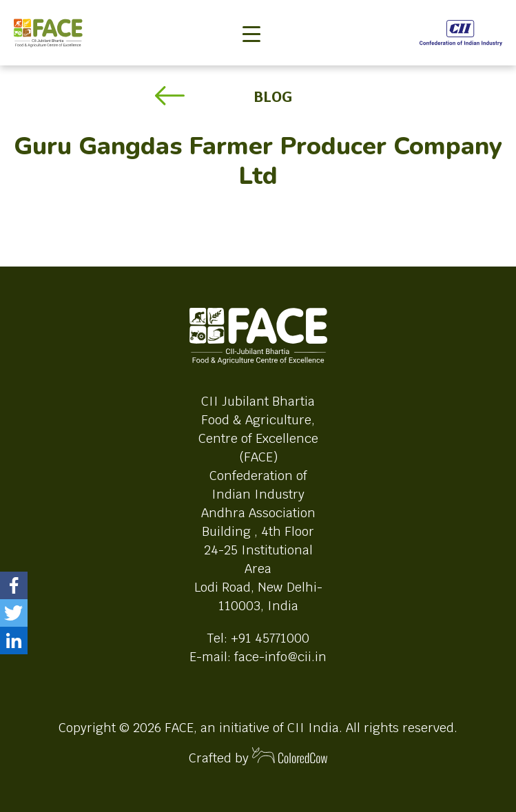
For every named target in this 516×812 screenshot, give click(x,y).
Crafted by (258, 757)
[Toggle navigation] (251, 11)
